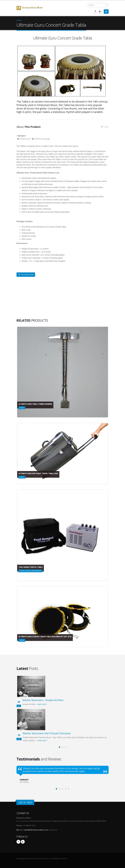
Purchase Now (26, 275)
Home (19, 20)
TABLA (106, 127)
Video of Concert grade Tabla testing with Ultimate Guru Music (36, 299)
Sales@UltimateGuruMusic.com (36, 830)
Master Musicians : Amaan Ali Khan (43, 700)
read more (42, 704)
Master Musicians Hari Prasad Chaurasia (47, 733)
